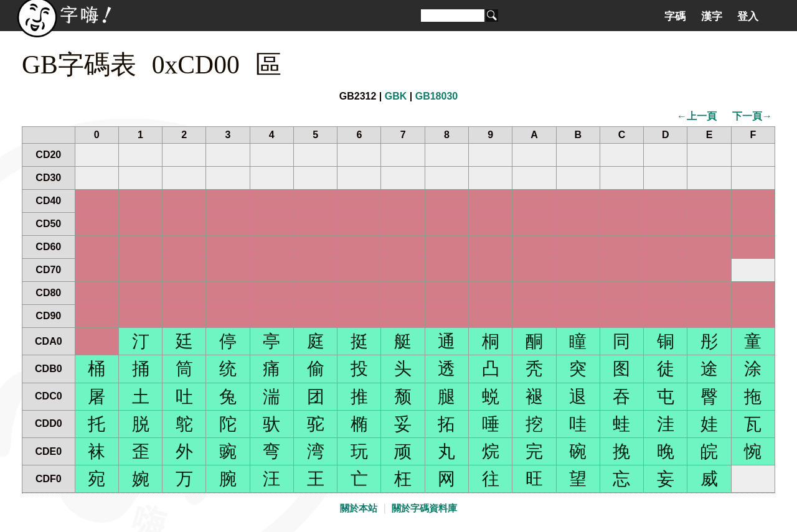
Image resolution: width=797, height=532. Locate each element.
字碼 (675, 16)
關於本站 (359, 508)
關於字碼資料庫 (424, 508)
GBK (396, 96)
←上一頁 (697, 116)
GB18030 (437, 96)
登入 (748, 16)
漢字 (712, 16)
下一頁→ (752, 116)
